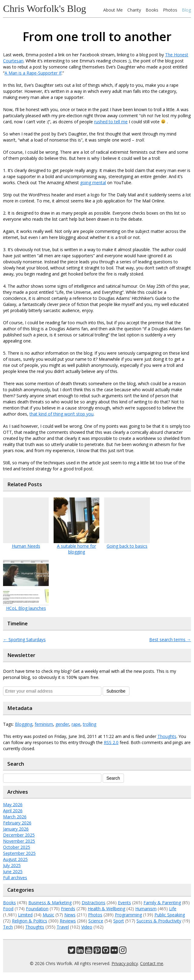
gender (62, 724)
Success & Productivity (159, 921)
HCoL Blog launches (26, 608)
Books (152, 10)
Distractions (93, 903)
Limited (25, 915)
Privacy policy (125, 963)
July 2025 (12, 865)
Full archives (15, 878)
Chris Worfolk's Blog (45, 9)
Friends (68, 909)
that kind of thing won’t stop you (62, 414)
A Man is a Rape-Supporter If (33, 73)
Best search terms (170, 639)
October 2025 (17, 847)
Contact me (152, 963)
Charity (134, 10)
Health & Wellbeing (106, 909)
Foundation (37, 909)
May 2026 (13, 804)
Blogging (24, 724)
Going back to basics (127, 546)
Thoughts (167, 736)
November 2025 (19, 841)
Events (124, 903)
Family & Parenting (162, 903)
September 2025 (19, 853)
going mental (93, 183)
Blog (186, 10)
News (70, 915)
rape (76, 724)
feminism (44, 724)
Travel (63, 927)
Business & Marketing (50, 903)
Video (87, 927)
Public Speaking (170, 915)
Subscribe (116, 691)
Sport (119, 921)
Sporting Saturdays (24, 639)
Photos (170, 10)
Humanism (146, 909)
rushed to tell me (111, 122)
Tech (8, 927)
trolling (90, 724)
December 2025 (19, 835)
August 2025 (15, 859)
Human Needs (26, 546)
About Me (113, 10)
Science (96, 921)
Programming (128, 915)
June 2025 (13, 871)
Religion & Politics (30, 921)
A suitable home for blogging (76, 549)
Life (173, 909)
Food (8, 909)
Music (48, 915)
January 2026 (16, 829)
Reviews (68, 921)
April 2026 (13, 811)
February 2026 (17, 823)
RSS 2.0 (111, 742)
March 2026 (15, 817)
